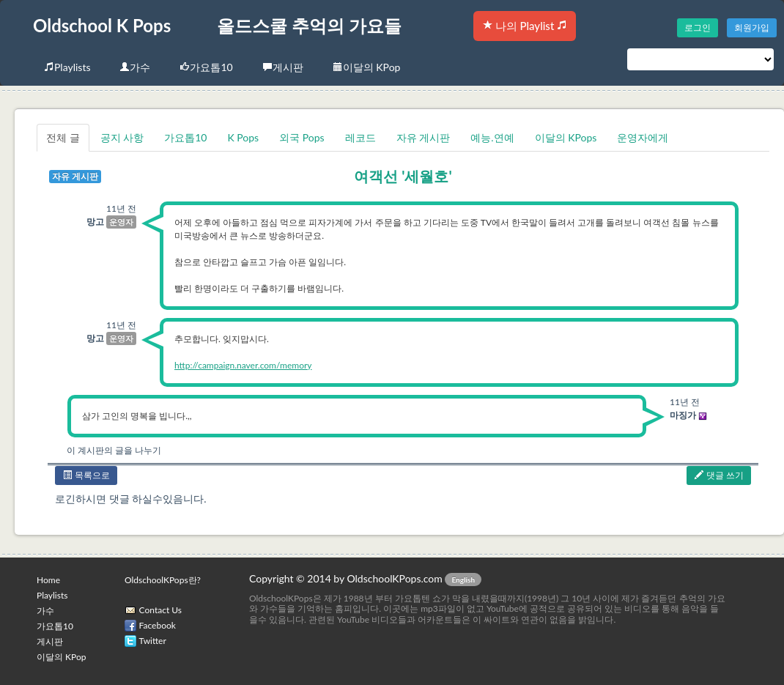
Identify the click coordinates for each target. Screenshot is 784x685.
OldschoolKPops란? (163, 580)
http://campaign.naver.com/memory (243, 365)
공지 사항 (122, 137)
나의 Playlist (525, 26)
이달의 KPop (367, 67)
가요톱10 (206, 67)
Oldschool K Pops (102, 25)
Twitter (153, 641)
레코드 (360, 137)
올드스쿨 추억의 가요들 (309, 25)
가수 (135, 67)
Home (48, 580)
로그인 (698, 27)
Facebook (158, 625)
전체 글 (63, 137)
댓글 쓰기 (719, 475)
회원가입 (752, 27)
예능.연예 (492, 137)
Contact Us (160, 610)
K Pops (243, 137)
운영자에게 (643, 137)
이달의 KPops (566, 137)
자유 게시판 (424, 137)
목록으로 (86, 475)
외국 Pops (302, 137)
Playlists (67, 67)
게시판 (283, 67)
